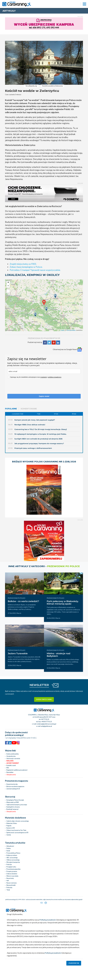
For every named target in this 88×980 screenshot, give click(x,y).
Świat (8, 851)
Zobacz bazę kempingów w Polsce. (26, 267)
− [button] (8, 286)
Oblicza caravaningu (13, 860)
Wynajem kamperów (13, 862)
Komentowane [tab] (29, 409)
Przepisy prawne (12, 871)
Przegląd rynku (11, 867)
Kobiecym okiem (12, 855)
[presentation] (25, 387)
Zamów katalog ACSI (13, 789)
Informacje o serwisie (13, 758)
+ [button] (8, 283)
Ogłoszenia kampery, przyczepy (17, 805)
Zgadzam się (74, 963)
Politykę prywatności (48, 920)
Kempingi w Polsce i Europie (15, 800)
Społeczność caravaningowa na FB (17, 833)
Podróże (9, 864)
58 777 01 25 (45, 719)
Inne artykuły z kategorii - (44, 566)
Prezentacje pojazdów (13, 869)
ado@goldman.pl (46, 726)
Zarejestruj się (11, 756)
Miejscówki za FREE (13, 802)
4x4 (8, 881)
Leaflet (62, 330)
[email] (44, 371)
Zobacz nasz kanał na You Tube (16, 830)
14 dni (56, 414)
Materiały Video (12, 823)
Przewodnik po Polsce (13, 853)
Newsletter (10, 772)
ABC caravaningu (12, 858)
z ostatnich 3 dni (18, 414)
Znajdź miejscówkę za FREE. (23, 264)
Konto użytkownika (13, 754)
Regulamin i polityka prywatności (17, 770)
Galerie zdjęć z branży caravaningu (18, 821)
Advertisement (13, 763)
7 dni (39, 414)
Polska (9, 848)
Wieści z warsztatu (12, 876)
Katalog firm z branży (13, 807)
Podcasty (9, 887)
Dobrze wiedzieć (12, 874)
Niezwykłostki (11, 885)
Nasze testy (10, 878)
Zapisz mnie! (44, 396)
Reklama (10, 761)
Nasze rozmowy (12, 883)
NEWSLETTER (39, 685)
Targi (8, 890)
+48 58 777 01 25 (47, 722)
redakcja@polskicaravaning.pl (46, 724)
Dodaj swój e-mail (44, 699)
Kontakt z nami (11, 765)
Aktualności (10, 846)
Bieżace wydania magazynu (15, 786)
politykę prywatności (55, 377)
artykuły (9, 11)
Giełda (9, 835)
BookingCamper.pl (12, 809)
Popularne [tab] (11, 409)
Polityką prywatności (53, 953)
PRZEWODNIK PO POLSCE (39, 338)
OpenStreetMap (71, 330)
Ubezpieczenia (11, 775)
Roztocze (55, 338)
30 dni (74, 414)
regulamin (44, 377)
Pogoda (9, 826)
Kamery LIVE (11, 828)
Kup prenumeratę (12, 784)
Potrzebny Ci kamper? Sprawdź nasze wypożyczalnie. (35, 270)
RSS (8, 768)
